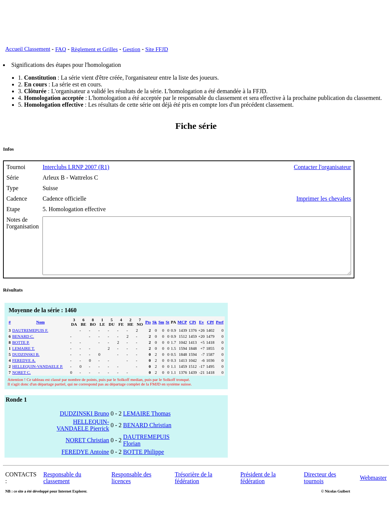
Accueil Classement (28, 49)
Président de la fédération (258, 489)
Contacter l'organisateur (360, 167)
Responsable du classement (62, 489)
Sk (154, 333)
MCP (182, 333)
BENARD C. (23, 348)
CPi (193, 333)
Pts (148, 333)
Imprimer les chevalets (361, 199)
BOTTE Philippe (144, 463)
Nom (40, 333)
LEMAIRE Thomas (147, 425)
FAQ (61, 49)
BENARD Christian (147, 436)
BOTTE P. (21, 354)
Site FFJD (157, 49)
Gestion (132, 49)
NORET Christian (88, 451)
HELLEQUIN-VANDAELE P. (38, 378)
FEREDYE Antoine (86, 463)
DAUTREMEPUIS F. (30, 342)
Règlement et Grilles (94, 49)
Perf (220, 333)
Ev (202, 333)
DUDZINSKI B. (26, 366)
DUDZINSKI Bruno (84, 425)
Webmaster (373, 489)
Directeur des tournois (320, 489)
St (168, 333)
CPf (210, 333)
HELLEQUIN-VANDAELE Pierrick (83, 436)
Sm (161, 333)
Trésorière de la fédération (194, 489)
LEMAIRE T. (24, 360)
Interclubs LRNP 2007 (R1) (76, 167)
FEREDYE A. (24, 372)
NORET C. (22, 384)
